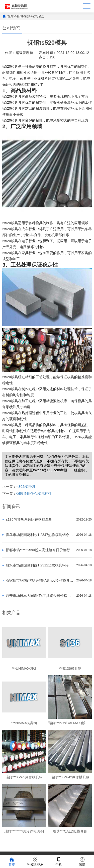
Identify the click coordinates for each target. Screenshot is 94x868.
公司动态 (38, 16)
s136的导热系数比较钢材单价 (29, 520)
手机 (59, 861)
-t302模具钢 (26, 487)
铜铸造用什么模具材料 (34, 494)
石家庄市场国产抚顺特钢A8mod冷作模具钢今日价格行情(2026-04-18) (40, 580)
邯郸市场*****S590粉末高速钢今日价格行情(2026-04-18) (40, 550)
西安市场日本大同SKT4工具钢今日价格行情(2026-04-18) (40, 596)
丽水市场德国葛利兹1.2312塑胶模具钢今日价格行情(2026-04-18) (40, 565)
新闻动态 (23, 16)
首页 (10, 16)
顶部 (82, 861)
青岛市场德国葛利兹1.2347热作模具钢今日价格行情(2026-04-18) (40, 535)
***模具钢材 (35, 861)
